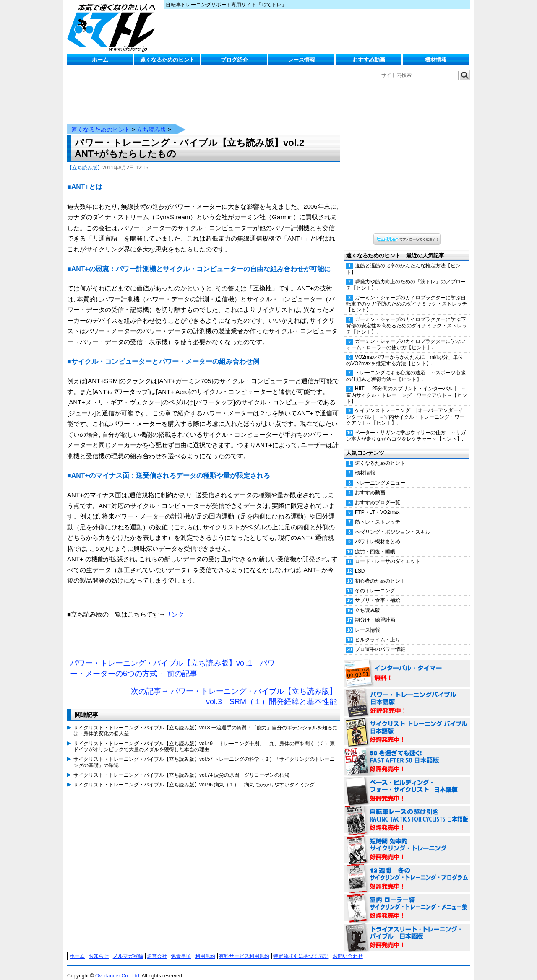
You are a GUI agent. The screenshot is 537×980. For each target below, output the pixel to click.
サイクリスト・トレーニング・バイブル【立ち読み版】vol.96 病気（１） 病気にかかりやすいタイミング (194, 776)
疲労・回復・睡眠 (375, 543)
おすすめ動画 (369, 60)
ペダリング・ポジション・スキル (393, 524)
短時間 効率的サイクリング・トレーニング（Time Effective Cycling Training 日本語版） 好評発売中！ (407, 841)
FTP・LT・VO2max (377, 504)
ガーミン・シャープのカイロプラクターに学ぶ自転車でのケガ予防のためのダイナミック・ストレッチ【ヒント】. (407, 296)
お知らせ (99, 948)
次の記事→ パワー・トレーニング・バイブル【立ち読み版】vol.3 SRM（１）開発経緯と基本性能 (234, 688)
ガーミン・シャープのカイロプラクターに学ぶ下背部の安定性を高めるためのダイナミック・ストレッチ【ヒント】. (407, 317)
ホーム (100, 60)
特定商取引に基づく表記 (301, 948)
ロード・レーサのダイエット (388, 553)
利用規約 (205, 948)
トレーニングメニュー (380, 474)
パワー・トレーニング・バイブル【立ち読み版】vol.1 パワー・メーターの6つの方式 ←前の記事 (172, 660)
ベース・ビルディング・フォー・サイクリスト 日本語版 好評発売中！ (407, 783)
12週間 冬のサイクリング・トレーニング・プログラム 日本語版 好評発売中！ (407, 871)
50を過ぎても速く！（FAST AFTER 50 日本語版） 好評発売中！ (407, 753)
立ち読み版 (151, 121)
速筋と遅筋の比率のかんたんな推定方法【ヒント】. (403, 261)
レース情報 (301, 60)
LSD (360, 563)
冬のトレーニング (375, 582)
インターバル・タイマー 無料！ (407, 665)
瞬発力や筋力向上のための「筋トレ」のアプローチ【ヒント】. (406, 276)
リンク (175, 606)
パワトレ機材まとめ (378, 533)
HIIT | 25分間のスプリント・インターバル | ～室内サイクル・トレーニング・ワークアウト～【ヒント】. (407, 386)
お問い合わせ (348, 948)
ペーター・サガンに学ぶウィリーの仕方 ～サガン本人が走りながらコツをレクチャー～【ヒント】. (406, 427)
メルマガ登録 (128, 948)
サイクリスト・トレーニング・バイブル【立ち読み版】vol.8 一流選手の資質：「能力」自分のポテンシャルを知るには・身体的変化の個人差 (205, 722)
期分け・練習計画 (375, 612)
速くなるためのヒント (167, 60)
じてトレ (113, 27)
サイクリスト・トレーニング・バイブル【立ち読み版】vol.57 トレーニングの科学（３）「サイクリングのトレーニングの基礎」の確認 (204, 754)
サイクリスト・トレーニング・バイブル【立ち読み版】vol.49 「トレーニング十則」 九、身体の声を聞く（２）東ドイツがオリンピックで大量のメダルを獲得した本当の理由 (204, 738)
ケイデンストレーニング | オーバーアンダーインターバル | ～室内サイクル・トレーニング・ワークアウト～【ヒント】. (405, 408)
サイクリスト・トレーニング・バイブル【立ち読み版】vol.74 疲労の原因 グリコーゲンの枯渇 (181, 767)
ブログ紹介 (234, 60)
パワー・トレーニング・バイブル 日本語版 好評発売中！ (407, 695)
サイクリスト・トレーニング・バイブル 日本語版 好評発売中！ (407, 724)
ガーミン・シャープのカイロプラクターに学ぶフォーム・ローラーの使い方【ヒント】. (406, 336)
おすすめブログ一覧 (378, 494)
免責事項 (181, 948)
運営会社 (157, 948)
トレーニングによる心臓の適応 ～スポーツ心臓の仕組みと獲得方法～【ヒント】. (406, 367)
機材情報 (436, 60)
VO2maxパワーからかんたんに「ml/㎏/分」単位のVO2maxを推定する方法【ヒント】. (405, 352)
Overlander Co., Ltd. (118, 967)
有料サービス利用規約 (244, 948)
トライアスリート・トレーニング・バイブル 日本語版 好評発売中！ (407, 929)
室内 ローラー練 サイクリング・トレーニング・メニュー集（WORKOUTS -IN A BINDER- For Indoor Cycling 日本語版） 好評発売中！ (407, 900)
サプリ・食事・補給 (378, 592)
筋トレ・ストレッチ (378, 513)
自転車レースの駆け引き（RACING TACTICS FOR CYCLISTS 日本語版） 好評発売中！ (407, 812)
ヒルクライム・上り (378, 631)
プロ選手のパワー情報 (380, 641)
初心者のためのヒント (380, 573)
